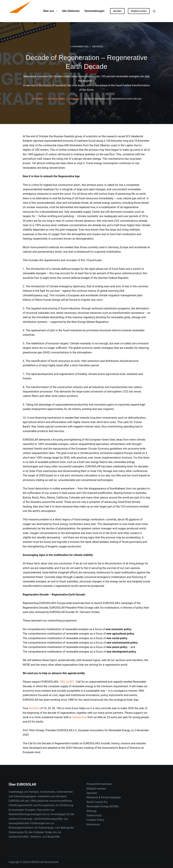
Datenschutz (94, 815)
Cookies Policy (95, 820)
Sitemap (91, 811)
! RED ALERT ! (67, 682)
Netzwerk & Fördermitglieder (104, 797)
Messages (97, 47)
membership (79, 717)
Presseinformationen (99, 784)
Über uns (51, 11)
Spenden (117, 11)
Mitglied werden (139, 11)
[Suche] (154, 11)
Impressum (93, 824)
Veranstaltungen (97, 11)
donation (34, 708)
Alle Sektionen (71, 11)
